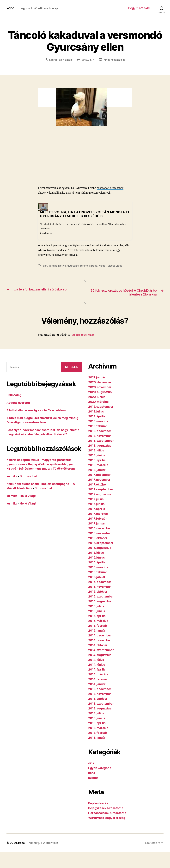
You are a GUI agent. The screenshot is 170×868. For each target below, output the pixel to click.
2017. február (97, 519)
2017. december (99, 475)
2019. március (98, 421)
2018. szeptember (101, 441)
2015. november (100, 587)
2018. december (100, 431)
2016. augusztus (100, 548)
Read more (46, 233)
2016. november (100, 533)
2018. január (97, 470)
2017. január (97, 524)
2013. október (98, 699)
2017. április (97, 509)
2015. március (98, 621)
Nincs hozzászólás (115, 60)
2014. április (97, 670)
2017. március (98, 514)
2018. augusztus (100, 446)
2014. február (98, 679)
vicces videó (116, 265)
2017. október (98, 485)
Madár (103, 265)
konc (11, 8)
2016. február (98, 572)
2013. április (97, 723)
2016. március (98, 567)
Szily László (65, 60)
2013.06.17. (88, 60)
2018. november (100, 436)
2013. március (98, 728)
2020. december (100, 382)
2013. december (100, 689)
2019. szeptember (101, 407)
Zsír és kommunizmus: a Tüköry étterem (47, 469)
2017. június (96, 504)
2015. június (97, 611)
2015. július (96, 606)
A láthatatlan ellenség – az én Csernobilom (36, 410)
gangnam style (57, 265)
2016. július (96, 553)
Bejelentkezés (98, 803)
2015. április (97, 616)
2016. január (97, 577)
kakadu (94, 265)
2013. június (97, 718)
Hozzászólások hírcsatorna (107, 813)
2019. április (97, 416)
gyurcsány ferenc (78, 265)
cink (45, 265)
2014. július (96, 660)
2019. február (98, 426)
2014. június (97, 665)
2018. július (96, 451)
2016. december (100, 528)
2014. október (98, 645)
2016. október (98, 538)
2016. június (97, 558)
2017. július (96, 499)
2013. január (97, 738)
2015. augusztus (100, 601)
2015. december (100, 582)
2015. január (97, 631)
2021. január (97, 378)
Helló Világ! (14, 395)
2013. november (100, 694)
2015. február (98, 626)
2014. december (100, 636)
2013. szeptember (101, 704)
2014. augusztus (100, 655)
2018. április (97, 460)
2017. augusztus (100, 494)
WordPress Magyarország (107, 818)
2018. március (98, 465)
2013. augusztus (100, 709)
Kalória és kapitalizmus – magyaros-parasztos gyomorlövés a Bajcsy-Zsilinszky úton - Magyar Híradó (40, 464)
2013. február (98, 733)
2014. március (98, 674)
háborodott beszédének (110, 188)
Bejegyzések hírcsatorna (106, 808)
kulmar (93, 778)
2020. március (98, 402)
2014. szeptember (101, 650)
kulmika (12, 476)
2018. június (97, 455)
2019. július (96, 412)
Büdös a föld (28, 476)
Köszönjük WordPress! (44, 843)
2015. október (98, 592)
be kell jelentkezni (83, 335)
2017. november (99, 480)
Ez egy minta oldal (138, 8)
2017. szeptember (101, 489)
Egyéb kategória (100, 768)
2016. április (97, 563)
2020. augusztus (100, 392)
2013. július (96, 713)
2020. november (100, 387)
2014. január (97, 684)
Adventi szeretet (18, 403)
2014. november (100, 640)
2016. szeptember (101, 543)
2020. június (97, 397)
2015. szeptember (101, 597)
